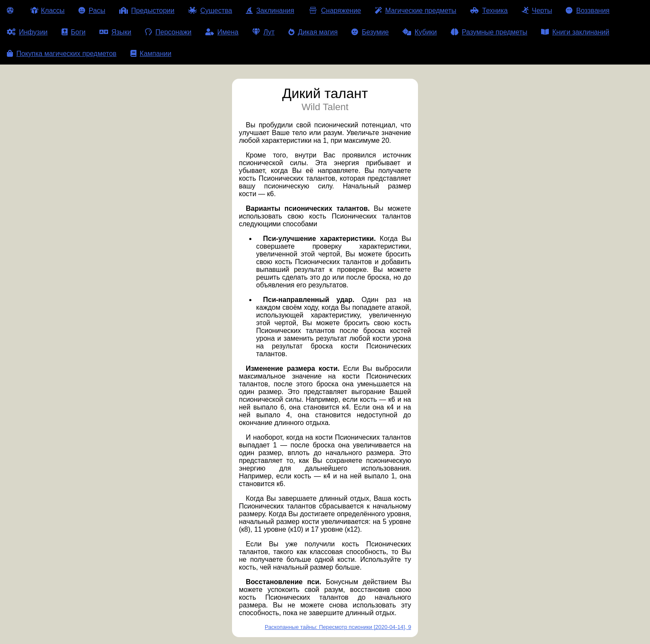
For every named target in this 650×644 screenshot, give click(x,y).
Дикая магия (313, 32)
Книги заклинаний (575, 32)
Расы (92, 11)
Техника (489, 11)
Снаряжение (334, 11)
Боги (74, 32)
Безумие (370, 32)
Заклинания (270, 11)
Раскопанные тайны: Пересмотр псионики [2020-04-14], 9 (338, 627)
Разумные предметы (489, 32)
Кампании (151, 54)
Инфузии (27, 32)
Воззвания (588, 11)
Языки (115, 32)
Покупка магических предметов (62, 54)
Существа (210, 11)
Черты (537, 11)
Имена (222, 32)
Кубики (420, 32)
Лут (263, 32)
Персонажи (168, 32)
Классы (48, 11)
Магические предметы (416, 11)
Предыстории (147, 11)
